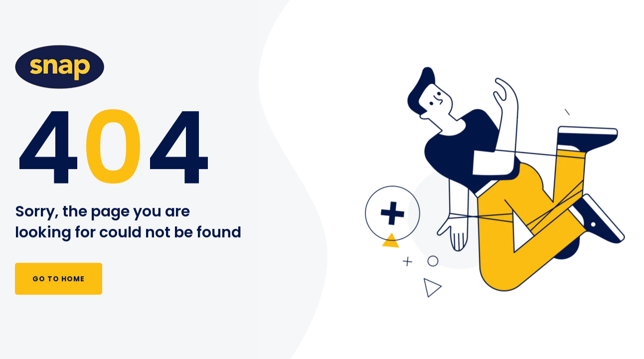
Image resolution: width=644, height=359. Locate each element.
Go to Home (59, 279)
